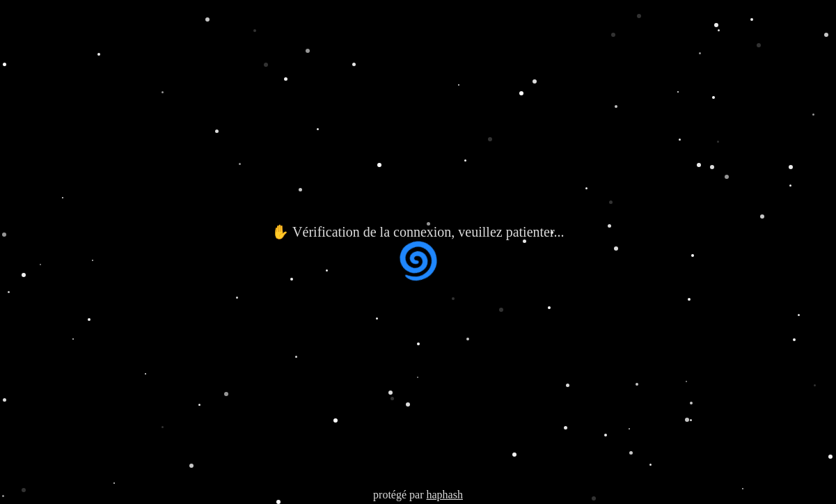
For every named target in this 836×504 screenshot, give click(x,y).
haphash (444, 495)
